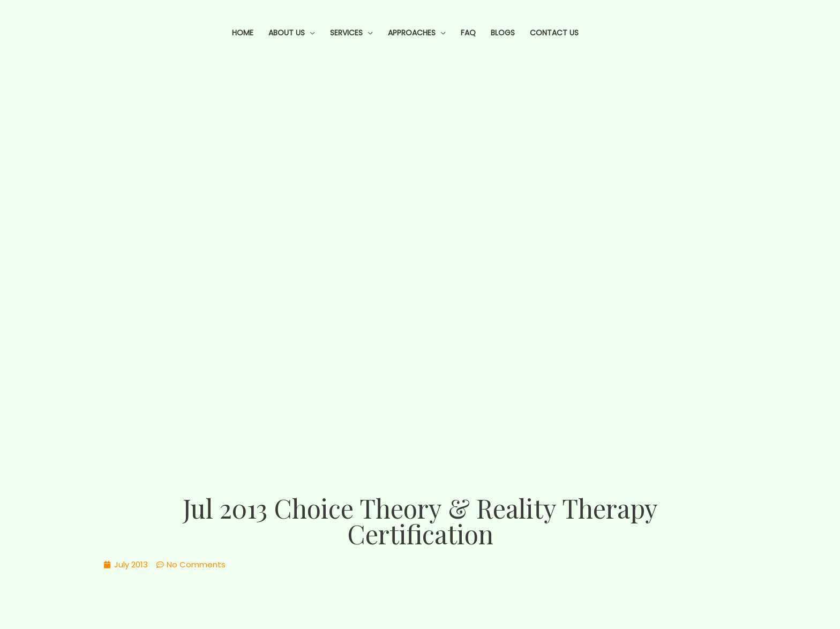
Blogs (503, 33)
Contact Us (554, 33)
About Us (287, 33)
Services (346, 33)
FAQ (468, 33)
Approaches (412, 33)
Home (243, 33)
